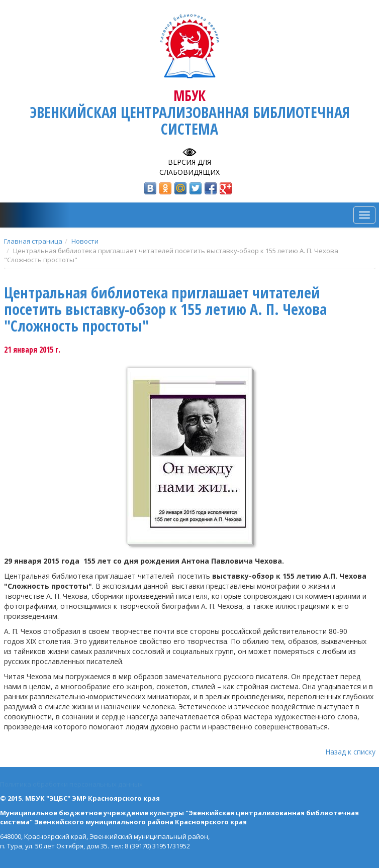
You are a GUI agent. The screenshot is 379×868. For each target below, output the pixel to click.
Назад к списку (350, 752)
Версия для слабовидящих (190, 167)
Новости (85, 241)
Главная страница (33, 241)
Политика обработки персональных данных (71, 784)
